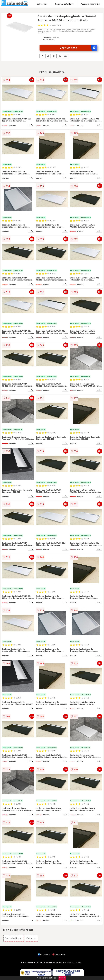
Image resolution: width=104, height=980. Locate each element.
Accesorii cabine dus (91, 4)
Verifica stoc (78, 48)
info (31, 125)
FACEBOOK (44, 955)
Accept (62, 978)
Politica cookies (75, 963)
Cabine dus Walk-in (64, 4)
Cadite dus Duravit (14, 938)
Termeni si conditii (30, 963)
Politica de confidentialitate (53, 963)
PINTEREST (59, 955)
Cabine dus (42, 4)
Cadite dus (31, 938)
